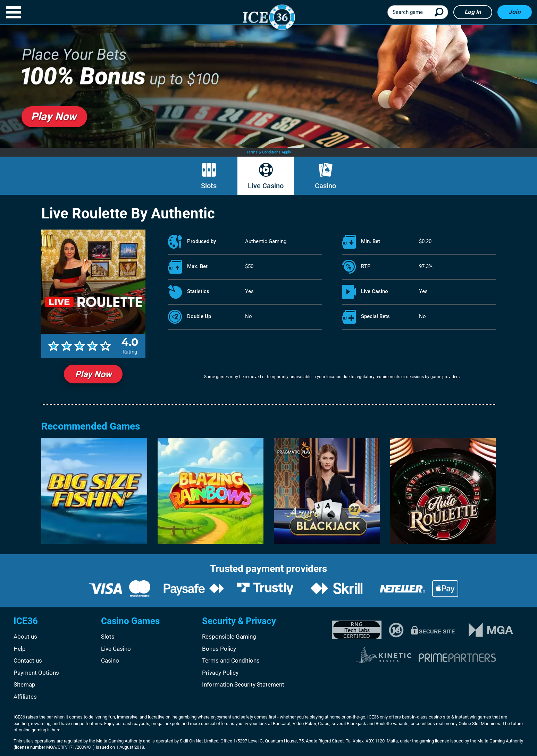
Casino (325, 186)
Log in (473, 12)
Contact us (28, 661)
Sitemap (24, 684)
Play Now (93, 374)
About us (25, 637)
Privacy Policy (220, 673)
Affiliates (25, 697)
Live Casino (266, 186)
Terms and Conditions (231, 661)
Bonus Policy (219, 649)
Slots (209, 186)
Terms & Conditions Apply (269, 152)
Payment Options (36, 673)
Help (20, 649)
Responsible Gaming (229, 637)
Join (515, 12)
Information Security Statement (243, 684)
